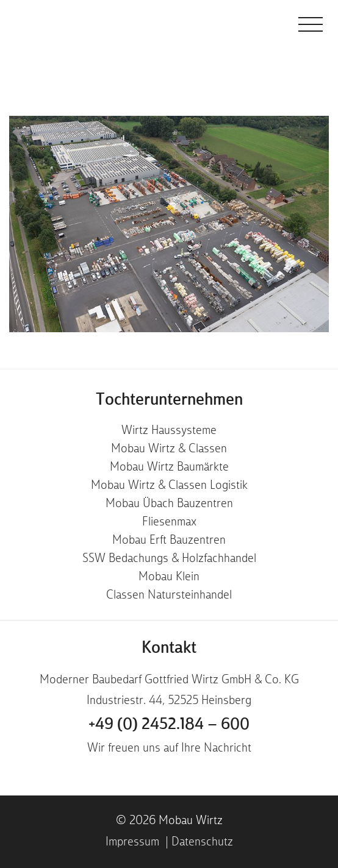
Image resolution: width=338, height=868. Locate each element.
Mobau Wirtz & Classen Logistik (169, 486)
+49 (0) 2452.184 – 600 (169, 725)
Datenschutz (202, 842)
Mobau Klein (169, 577)
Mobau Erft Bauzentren (169, 541)
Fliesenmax (169, 522)
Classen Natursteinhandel (169, 596)
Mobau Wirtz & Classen (169, 449)
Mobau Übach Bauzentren (169, 504)
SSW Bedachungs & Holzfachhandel (169, 559)
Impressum (132, 842)
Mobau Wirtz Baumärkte (169, 468)
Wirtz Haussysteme (169, 431)
